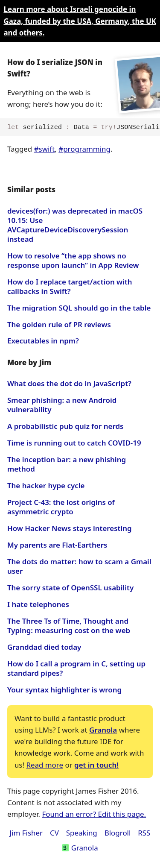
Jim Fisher (26, 833)
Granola (103, 730)
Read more (45, 765)
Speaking (82, 833)
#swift (45, 149)
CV (54, 833)
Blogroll (118, 833)
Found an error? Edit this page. (94, 814)
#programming (84, 149)
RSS (144, 833)
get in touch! (96, 765)
